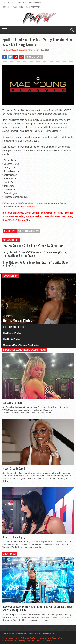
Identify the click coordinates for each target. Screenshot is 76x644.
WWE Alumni (18, 7)
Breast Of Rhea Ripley (14, 537)
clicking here (28, 207)
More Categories (33, 7)
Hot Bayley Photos (12, 333)
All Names (22, 2)
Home (5, 638)
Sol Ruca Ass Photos (13, 327)
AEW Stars (6, 7)
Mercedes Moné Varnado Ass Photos (21, 345)
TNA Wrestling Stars (22, 641)
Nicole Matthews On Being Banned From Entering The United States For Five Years (35, 264)
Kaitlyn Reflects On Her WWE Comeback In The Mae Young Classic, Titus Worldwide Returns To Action (35, 254)
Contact (49, 641)
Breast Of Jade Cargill (14, 468)
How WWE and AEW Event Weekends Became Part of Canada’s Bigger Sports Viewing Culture (38, 608)
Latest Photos (8, 2)
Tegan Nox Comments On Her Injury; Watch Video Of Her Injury (33, 245)
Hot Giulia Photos (12, 339)
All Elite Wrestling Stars (54, 638)
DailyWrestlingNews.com (19, 50)
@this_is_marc (35, 203)
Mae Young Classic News (28, 231)
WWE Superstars (36, 2)
